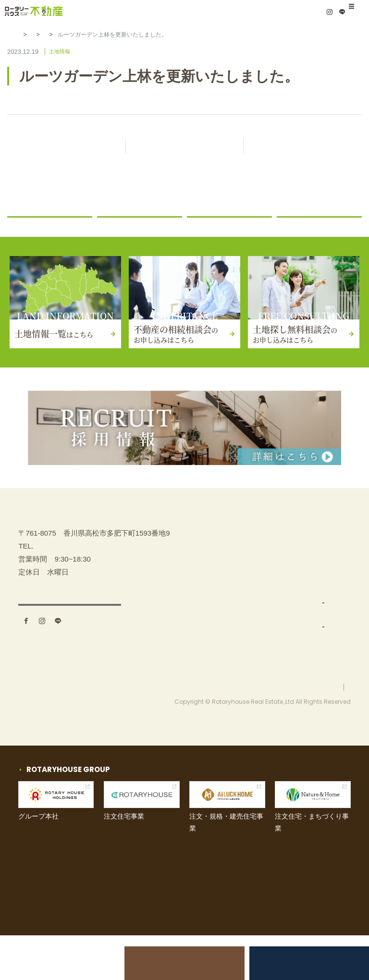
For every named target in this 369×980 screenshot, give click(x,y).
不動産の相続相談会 (184, 963)
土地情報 (96, 35)
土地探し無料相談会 (300, 963)
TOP (200, 554)
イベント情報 (307, 601)
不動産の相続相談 (315, 554)
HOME (27, 35)
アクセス (70, 661)
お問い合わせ (307, 625)
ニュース (116, 228)
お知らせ (60, 35)
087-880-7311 (56, 598)
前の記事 (66, 147)
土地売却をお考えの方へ (69, 963)
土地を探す (210, 577)
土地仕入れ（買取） (229, 625)
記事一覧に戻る (193, 147)
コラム (293, 228)
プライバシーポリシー (322, 731)
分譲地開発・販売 (226, 649)
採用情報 (300, 672)
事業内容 (207, 601)
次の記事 (303, 147)
